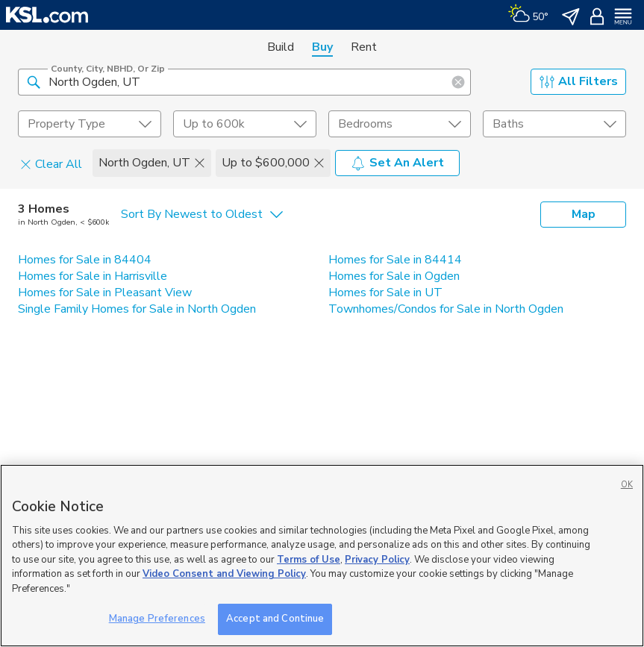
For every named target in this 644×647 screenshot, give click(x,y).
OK (627, 485)
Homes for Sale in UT (385, 293)
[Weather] (528, 15)
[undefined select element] (90, 124)
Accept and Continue (275, 619)
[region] (322, 556)
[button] (34, 81)
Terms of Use (309, 560)
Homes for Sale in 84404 (85, 260)
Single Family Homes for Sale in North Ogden (137, 309)
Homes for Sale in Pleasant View (105, 293)
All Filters (579, 81)
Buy (322, 47)
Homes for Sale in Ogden (394, 276)
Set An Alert (397, 163)
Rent (364, 47)
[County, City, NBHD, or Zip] (244, 82)
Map (584, 214)
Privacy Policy (377, 560)
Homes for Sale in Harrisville (93, 276)
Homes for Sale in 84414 (395, 260)
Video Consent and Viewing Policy (224, 574)
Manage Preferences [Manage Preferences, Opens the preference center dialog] (157, 619)
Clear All (51, 163)
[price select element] (245, 124)
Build (281, 47)
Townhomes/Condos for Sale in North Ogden (446, 309)
